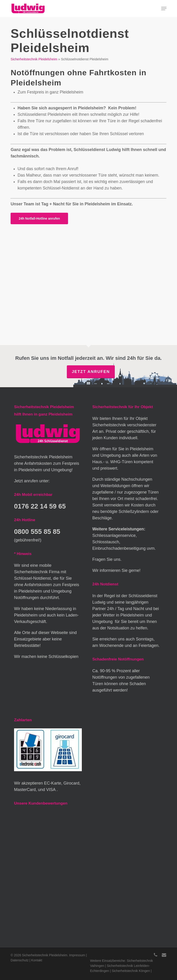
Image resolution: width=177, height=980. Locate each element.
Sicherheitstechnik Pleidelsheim (34, 59)
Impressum (77, 955)
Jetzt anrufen (91, 372)
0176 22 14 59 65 (40, 506)
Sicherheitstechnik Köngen (131, 971)
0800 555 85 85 (37, 532)
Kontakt (37, 960)
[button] (164, 9)
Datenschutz (20, 960)
